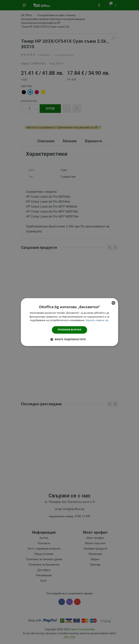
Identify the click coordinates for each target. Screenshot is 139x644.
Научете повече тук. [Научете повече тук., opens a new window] (97, 320)
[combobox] (113, 303)
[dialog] (70, 322)
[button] (69, 339)
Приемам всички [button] (70, 330)
